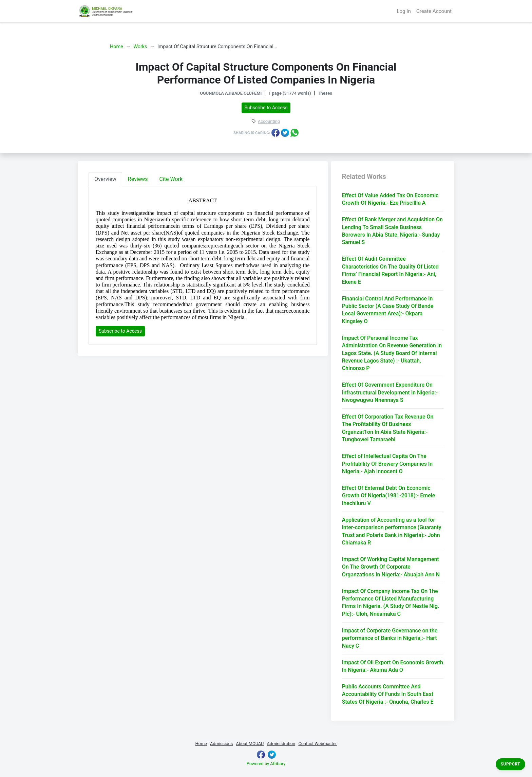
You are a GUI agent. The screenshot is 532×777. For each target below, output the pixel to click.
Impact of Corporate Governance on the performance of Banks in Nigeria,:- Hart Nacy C (390, 638)
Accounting (269, 122)
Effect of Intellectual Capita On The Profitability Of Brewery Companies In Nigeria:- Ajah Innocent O (387, 464)
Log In (404, 11)
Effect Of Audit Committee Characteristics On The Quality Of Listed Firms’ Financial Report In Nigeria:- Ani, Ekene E (390, 270)
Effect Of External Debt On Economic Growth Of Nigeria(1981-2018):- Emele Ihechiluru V (389, 496)
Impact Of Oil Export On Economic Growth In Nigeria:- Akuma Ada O (393, 666)
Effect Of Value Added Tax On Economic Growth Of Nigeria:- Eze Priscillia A (390, 199)
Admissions (221, 744)
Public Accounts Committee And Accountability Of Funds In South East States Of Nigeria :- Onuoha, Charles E (388, 694)
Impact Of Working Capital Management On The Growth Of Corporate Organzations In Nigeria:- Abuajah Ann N (391, 567)
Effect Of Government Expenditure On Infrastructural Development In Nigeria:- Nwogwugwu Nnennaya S (390, 392)
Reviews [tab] (138, 179)
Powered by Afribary (266, 764)
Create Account (434, 11)
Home (117, 47)
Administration (281, 744)
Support (510, 764)
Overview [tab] (105, 179)
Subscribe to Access (266, 108)
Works (140, 47)
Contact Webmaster (317, 744)
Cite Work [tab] (171, 179)
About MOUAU (250, 744)
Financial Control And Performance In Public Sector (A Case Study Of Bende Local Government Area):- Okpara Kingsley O (388, 310)
